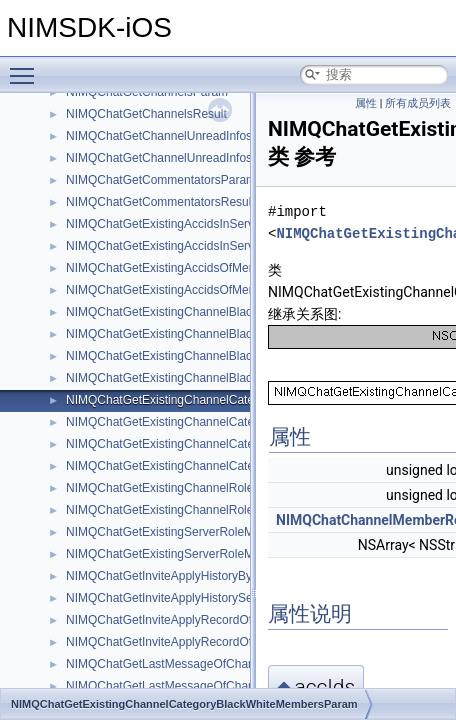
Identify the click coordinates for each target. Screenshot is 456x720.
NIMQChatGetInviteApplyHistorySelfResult (179, 598)
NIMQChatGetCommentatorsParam (161, 180)
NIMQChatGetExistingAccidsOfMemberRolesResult (203, 290)
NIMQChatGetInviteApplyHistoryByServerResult (193, 576)
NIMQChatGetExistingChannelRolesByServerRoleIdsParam (225, 488)
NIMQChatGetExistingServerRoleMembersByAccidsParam (222, 532)
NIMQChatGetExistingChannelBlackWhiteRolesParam (210, 356)
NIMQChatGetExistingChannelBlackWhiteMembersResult (219, 334)
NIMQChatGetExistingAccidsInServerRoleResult (194, 246)
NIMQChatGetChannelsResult (146, 114)
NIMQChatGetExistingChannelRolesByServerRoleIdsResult (224, 510)
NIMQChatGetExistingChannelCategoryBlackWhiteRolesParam (234, 444)
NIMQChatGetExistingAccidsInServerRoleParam (195, 224)
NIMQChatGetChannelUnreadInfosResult (176, 158)
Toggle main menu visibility (27, 67)
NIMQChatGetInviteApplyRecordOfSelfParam (187, 620)
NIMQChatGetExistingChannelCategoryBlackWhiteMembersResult (243, 422)
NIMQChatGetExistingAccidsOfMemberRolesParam (204, 268)
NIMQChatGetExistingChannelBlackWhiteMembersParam (220, 312)
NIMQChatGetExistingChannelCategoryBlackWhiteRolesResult (234, 466)
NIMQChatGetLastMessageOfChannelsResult (188, 686)
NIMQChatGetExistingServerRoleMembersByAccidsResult (221, 554)
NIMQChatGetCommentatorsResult (160, 202)
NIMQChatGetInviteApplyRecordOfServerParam (194, 642)
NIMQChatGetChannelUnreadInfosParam (176, 136)
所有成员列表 (418, 103)
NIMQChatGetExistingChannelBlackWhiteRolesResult (209, 378)
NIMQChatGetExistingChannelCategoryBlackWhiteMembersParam (244, 400)
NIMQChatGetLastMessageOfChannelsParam (189, 664)
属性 (366, 103)
